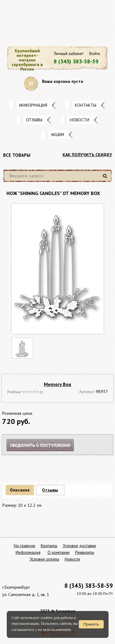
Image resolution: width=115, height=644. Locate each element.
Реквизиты (85, 552)
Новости (80, 120)
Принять (91, 624)
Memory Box (57, 384)
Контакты (86, 105)
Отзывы (34, 120)
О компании (59, 552)
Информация (33, 105)
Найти (106, 178)
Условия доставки (79, 546)
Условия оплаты (44, 559)
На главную (25, 546)
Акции (57, 134)
